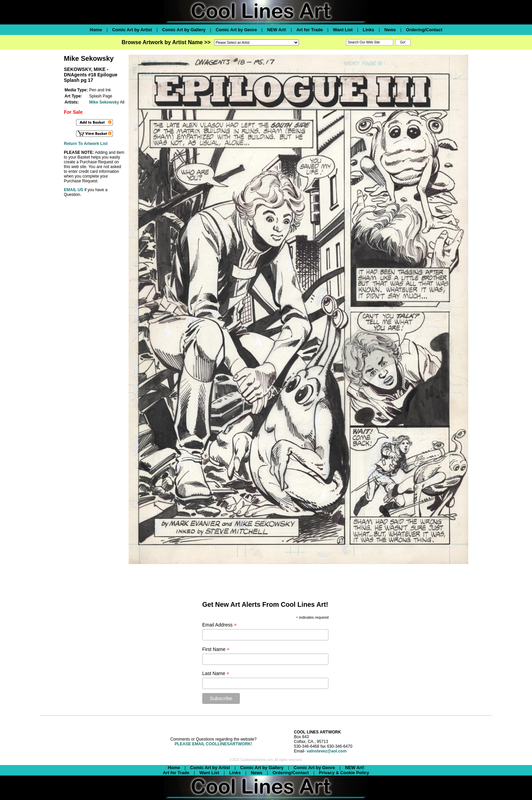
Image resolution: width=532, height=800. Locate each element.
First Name (216, 649)
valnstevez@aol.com (327, 751)
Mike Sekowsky (104, 102)
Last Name (216, 674)
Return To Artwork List (86, 144)
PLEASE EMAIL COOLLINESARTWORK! (213, 744)
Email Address (220, 625)
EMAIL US (73, 190)
